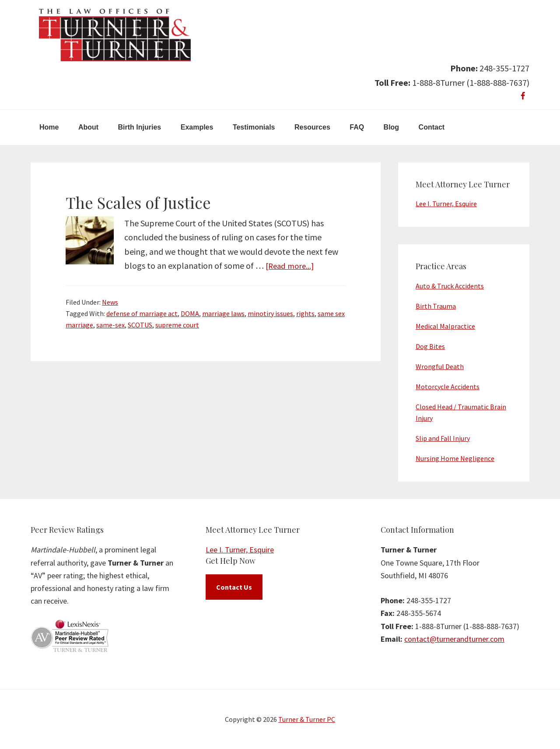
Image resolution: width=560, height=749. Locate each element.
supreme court (177, 325)
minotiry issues (270, 313)
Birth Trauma (436, 306)
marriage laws (223, 313)
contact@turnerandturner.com (454, 639)
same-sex (110, 325)
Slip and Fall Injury (443, 438)
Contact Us (234, 587)
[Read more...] (291, 265)
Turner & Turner (115, 35)
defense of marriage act (142, 313)
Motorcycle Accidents (448, 387)
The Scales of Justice (138, 202)
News (110, 302)
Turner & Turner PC (307, 719)
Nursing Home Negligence (455, 458)
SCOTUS (140, 325)
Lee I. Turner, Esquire (446, 204)
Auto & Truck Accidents (450, 286)
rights (305, 313)
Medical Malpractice (445, 326)
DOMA (190, 313)
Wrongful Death (440, 366)
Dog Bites (430, 346)
